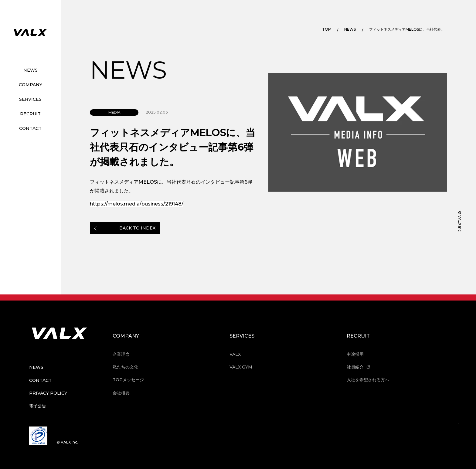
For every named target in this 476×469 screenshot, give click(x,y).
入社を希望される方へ (368, 380)
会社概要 (121, 393)
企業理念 (121, 354)
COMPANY (31, 85)
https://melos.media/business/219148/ (137, 204)
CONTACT (30, 128)
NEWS (31, 70)
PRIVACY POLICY (48, 393)
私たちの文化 (125, 367)
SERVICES (30, 99)
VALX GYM (241, 367)
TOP (326, 29)
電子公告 (38, 406)
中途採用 (355, 354)
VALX (235, 354)
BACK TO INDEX (137, 228)
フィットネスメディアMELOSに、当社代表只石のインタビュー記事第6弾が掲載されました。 (407, 29)
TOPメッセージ (128, 380)
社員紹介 (358, 367)
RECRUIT (30, 114)
